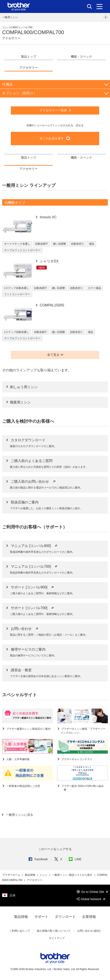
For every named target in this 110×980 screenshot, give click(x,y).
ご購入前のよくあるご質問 (32, 461)
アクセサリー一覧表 (53, 110)
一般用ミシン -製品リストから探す (73, 875)
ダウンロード (65, 917)
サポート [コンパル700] (33, 608)
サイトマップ (57, 938)
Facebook (38, 859)
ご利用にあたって (20, 931)
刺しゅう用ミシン (24, 387)
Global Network (91, 899)
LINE (75, 859)
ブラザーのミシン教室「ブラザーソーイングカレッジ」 (83, 731)
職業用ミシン (20, 402)
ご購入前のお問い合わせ (34, 481)
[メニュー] (99, 6)
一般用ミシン (10, 17)
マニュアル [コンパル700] (34, 566)
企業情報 (89, 917)
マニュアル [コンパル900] (34, 546)
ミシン (44, 875)
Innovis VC (48, 217)
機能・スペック (81, 57)
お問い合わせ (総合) (89, 931)
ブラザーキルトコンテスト (77, 759)
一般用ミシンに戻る (19, 815)
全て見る (53, 355)
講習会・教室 (21, 670)
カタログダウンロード (28, 440)
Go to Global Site (92, 892)
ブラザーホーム (12, 875)
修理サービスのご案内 (28, 649)
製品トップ (29, 57)
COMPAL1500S (51, 305)
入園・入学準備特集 (18, 759)
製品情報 (30, 875)
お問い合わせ (25, 629)
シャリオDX (49, 261)
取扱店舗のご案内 (25, 502)
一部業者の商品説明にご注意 (23, 786)
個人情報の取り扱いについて (54, 931)
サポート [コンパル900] (33, 587)
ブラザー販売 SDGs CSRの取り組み (82, 788)
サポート (41, 917)
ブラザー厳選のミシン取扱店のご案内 (28, 729)
